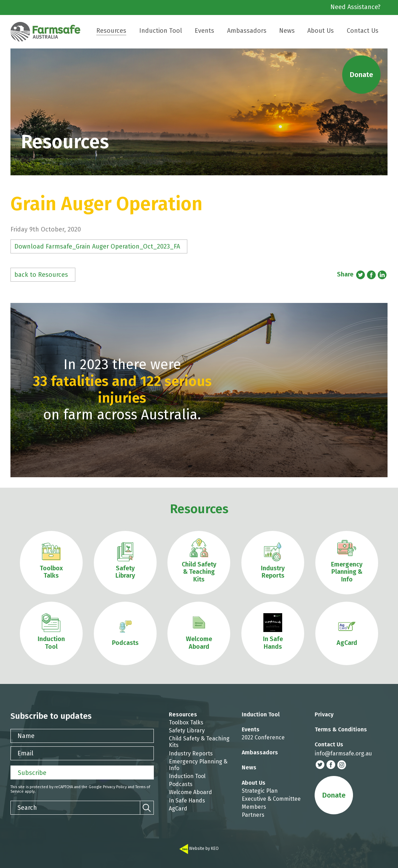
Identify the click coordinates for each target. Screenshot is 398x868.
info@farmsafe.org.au (343, 753)
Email (25, 753)
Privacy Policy (115, 787)
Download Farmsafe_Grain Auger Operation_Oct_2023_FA (97, 246)
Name (26, 736)
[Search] (147, 808)
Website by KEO (199, 848)
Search (27, 808)
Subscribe (32, 773)
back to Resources (41, 275)
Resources (199, 509)
